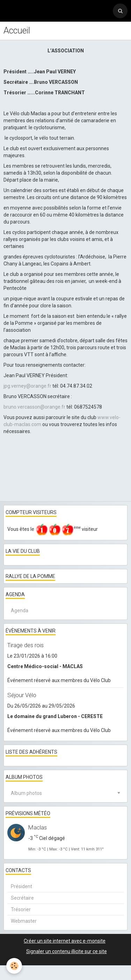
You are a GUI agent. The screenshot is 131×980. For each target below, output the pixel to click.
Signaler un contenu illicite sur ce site (67, 951)
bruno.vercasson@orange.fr (34, 407)
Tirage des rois (26, 645)
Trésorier (21, 909)
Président (21, 886)
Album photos (26, 793)
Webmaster (24, 921)
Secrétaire (22, 898)
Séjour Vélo (22, 695)
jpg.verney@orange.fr (27, 386)
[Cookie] (14, 966)
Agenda (20, 610)
